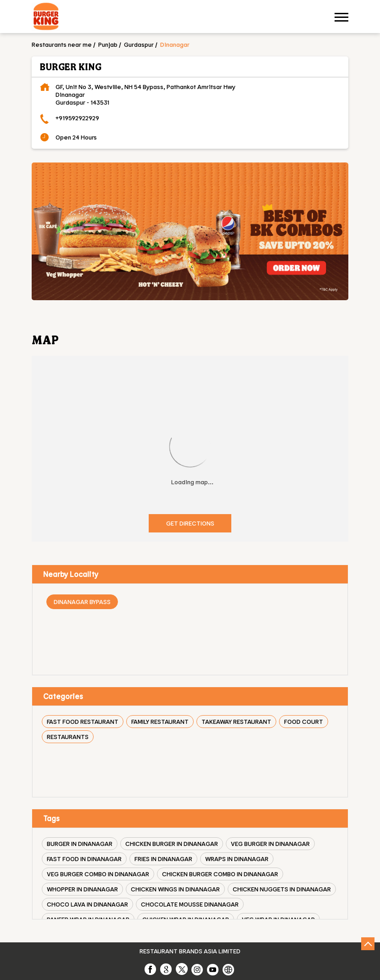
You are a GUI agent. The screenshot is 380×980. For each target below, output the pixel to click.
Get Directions (190, 523)
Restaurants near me (62, 44)
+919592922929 (77, 118)
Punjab (108, 44)
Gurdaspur (139, 44)
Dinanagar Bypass (82, 602)
